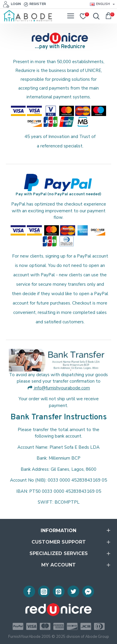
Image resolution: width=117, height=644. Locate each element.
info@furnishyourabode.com (59, 388)
